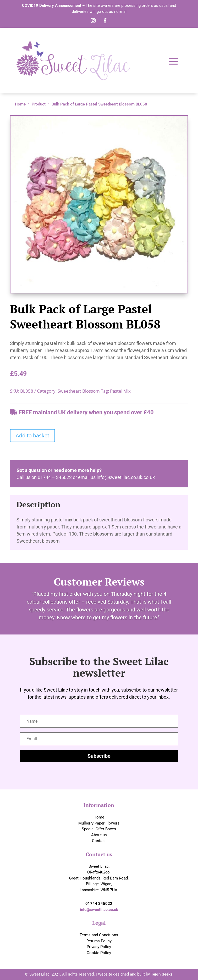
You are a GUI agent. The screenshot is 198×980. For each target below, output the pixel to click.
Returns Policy (99, 941)
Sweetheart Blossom (79, 391)
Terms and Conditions (99, 935)
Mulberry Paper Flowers (99, 823)
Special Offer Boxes (99, 829)
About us (99, 835)
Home (99, 817)
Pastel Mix (120, 391)
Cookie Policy (99, 953)
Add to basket (32, 435)
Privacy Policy (99, 947)
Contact (99, 841)
